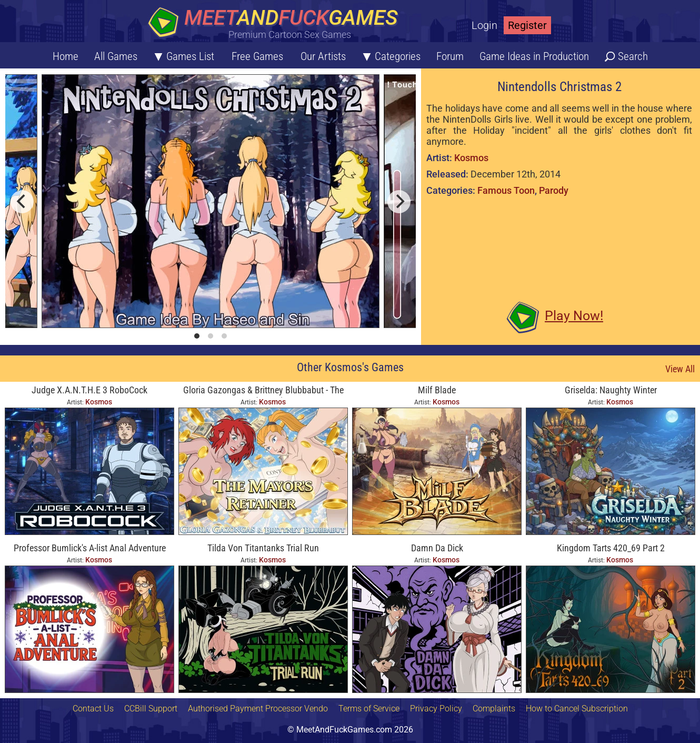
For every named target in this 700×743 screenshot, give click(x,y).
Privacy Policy (436, 709)
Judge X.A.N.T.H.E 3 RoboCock (89, 390)
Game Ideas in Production (534, 56)
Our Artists (323, 56)
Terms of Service (369, 709)
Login (484, 25)
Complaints (494, 709)
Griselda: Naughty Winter (611, 390)
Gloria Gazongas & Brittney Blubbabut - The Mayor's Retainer (263, 391)
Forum (450, 56)
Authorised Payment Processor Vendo (258, 709)
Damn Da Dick (437, 548)
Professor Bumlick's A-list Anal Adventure (90, 548)
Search (633, 56)
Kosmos (471, 158)
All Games (116, 56)
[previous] (22, 202)
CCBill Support (151, 709)
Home (66, 56)
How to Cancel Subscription (577, 709)
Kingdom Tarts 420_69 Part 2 (611, 548)
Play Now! (574, 316)
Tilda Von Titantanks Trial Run (263, 548)
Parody (554, 190)
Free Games (257, 56)
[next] (399, 202)
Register (527, 25)
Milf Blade (437, 390)
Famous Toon (506, 190)
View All (680, 369)
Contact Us (93, 709)
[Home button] (276, 23)
